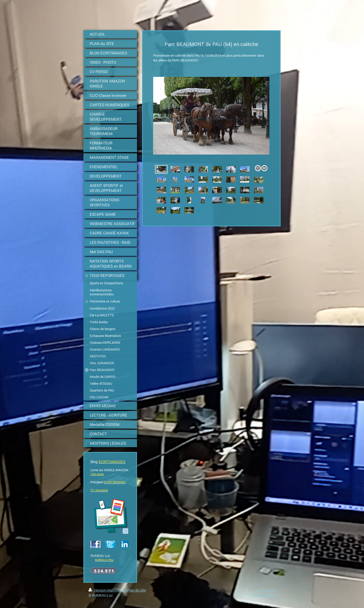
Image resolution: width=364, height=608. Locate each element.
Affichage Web (264, 595)
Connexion (267, 590)
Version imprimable (107, 590)
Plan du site (136, 590)
